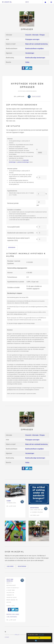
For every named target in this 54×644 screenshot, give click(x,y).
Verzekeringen (30, 53)
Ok (39, 638)
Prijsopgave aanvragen (32, 39)
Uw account (45, 2)
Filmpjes (42, 35)
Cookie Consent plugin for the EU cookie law (39, 641)
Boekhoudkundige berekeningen (35, 58)
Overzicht (28, 35)
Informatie (35, 35)
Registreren (22, 566)
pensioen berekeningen (23, 162)
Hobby (27, 62)
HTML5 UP (17, 635)
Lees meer (10, 566)
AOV (27, 2)
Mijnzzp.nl (7, 2)
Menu (51, 2)
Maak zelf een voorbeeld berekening (36, 44)
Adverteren (35, 508)
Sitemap (7, 637)
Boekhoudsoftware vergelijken (34, 49)
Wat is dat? (41, 635)
